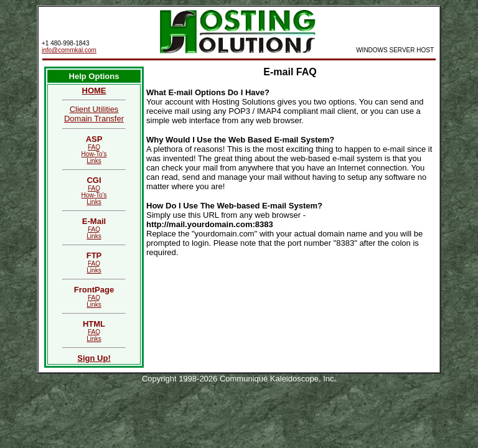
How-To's (94, 154)
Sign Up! (94, 358)
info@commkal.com (69, 50)
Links (94, 161)
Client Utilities (94, 109)
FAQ (94, 147)
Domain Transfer (94, 119)
